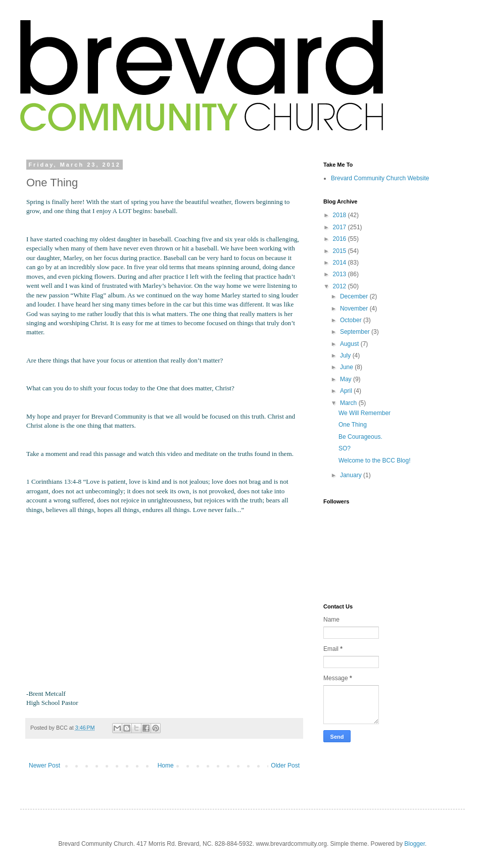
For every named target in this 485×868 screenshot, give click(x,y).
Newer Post (44, 765)
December (355, 296)
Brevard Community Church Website (380, 178)
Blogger (415, 844)
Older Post (285, 765)
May (347, 379)
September (356, 332)
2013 (341, 274)
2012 (341, 286)
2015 (341, 251)
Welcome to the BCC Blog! (375, 461)
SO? (345, 448)
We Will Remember (365, 413)
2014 (341, 263)
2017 (341, 227)
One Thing (353, 425)
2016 (341, 239)
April (347, 391)
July (346, 355)
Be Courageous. (360, 437)
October (352, 320)
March (349, 403)
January (352, 475)
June (347, 367)
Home (166, 765)
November (355, 309)
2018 (341, 215)
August (350, 344)
